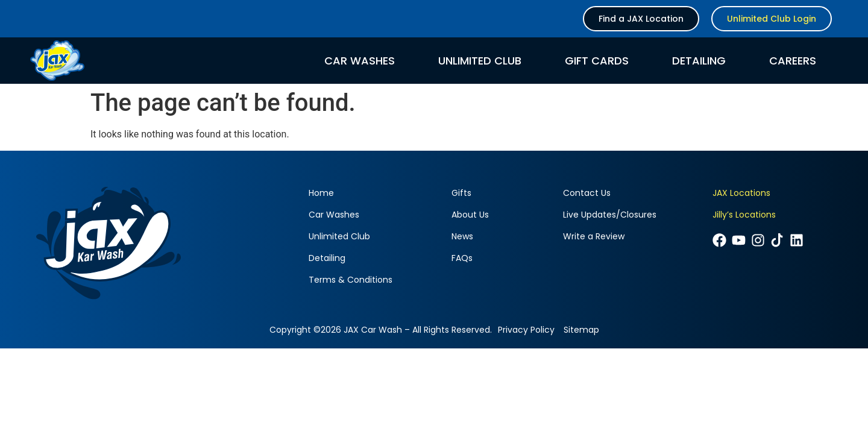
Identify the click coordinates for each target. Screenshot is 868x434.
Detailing (699, 61)
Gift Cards (597, 61)
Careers (793, 61)
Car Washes (360, 61)
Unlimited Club (480, 61)
